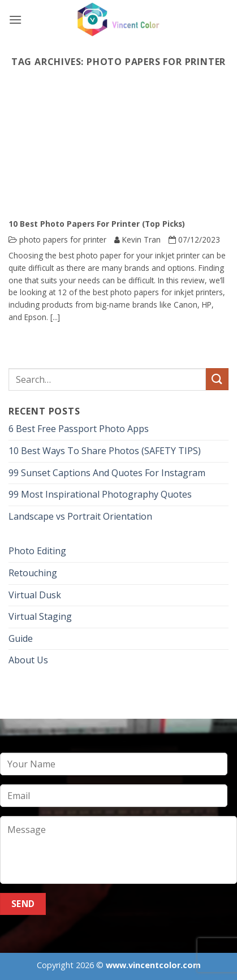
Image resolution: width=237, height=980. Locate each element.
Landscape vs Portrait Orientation (80, 516)
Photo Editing (37, 551)
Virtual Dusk (35, 595)
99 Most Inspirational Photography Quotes (100, 494)
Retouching (33, 573)
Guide (21, 638)
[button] (15, 20)
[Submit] (217, 379)
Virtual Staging (40, 616)
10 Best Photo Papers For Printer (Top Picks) (97, 224)
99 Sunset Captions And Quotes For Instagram (107, 473)
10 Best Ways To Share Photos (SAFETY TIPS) (105, 451)
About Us (28, 660)
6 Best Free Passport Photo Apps (79, 429)
